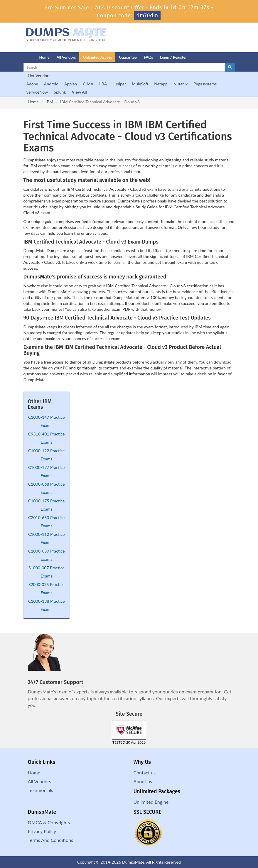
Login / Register (173, 57)
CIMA (88, 84)
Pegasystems (205, 84)
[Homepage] (20, 57)
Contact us (145, 772)
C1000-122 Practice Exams (46, 455)
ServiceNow (37, 92)
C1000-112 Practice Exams (46, 538)
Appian (71, 84)
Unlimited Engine (151, 802)
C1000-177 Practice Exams (46, 471)
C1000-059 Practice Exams (46, 555)
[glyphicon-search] (230, 67)
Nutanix (181, 84)
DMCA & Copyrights (49, 822)
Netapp (161, 84)
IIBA (103, 84)
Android (51, 84)
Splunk (60, 92)
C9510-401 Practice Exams (46, 438)
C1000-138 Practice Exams (46, 605)
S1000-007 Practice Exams (47, 572)
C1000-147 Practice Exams (46, 421)
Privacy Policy (42, 831)
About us (143, 781)
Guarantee (128, 57)
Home (44, 57)
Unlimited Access (97, 57)
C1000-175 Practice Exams (46, 505)
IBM (49, 102)
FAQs (148, 57)
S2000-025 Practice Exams (47, 588)
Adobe (32, 84)
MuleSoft (140, 84)
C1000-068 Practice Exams (46, 488)
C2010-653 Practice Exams (46, 522)
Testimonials (41, 790)
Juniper (119, 84)
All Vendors (66, 57)
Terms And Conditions (50, 840)
